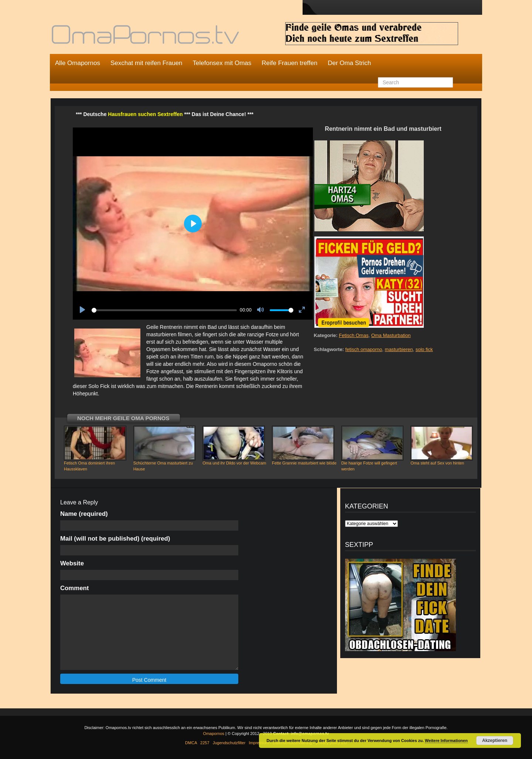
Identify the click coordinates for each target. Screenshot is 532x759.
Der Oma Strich (349, 63)
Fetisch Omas (354, 335)
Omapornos (214, 734)
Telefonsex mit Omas (222, 63)
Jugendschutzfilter (229, 743)
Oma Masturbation (391, 335)
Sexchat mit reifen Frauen (146, 63)
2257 (205, 743)
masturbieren (399, 349)
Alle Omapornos (78, 63)
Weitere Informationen (446, 741)
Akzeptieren (495, 741)
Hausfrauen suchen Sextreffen (145, 114)
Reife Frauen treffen (289, 63)
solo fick (424, 349)
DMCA (191, 743)
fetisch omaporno (364, 349)
